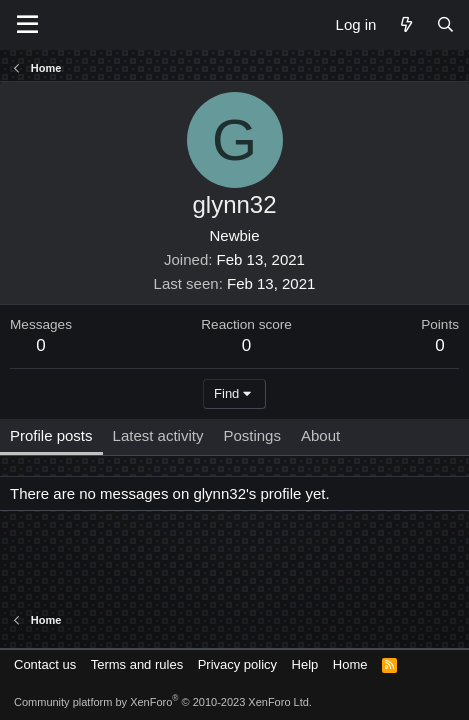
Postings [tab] (252, 435)
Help (305, 664)
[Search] (445, 24)
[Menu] (27, 25)
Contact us (45, 664)
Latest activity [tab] (158, 435)
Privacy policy (237, 664)
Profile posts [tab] (51, 435)
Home (350, 664)
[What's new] (405, 24)
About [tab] (320, 435)
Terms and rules (137, 664)
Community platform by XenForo (163, 702)
